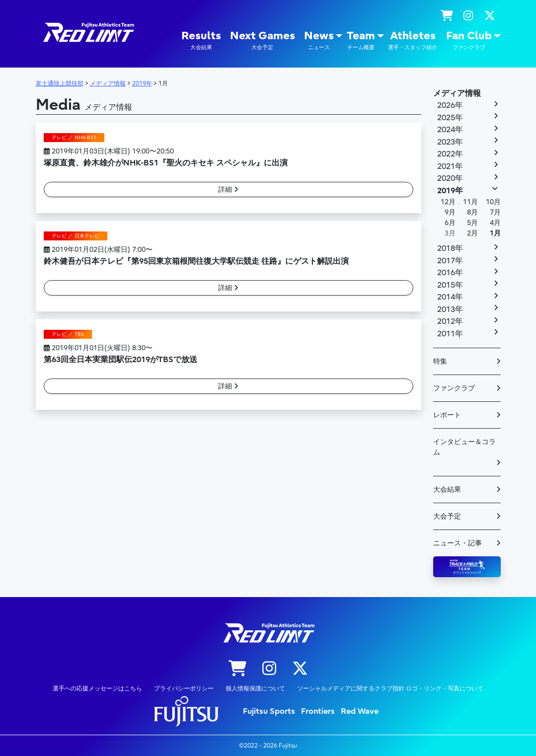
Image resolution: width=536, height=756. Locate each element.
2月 (472, 233)
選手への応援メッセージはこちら (97, 688)
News (319, 40)
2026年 (450, 105)
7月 (495, 212)
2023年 (450, 142)
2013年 (450, 309)
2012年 (450, 321)
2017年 (450, 261)
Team (361, 40)
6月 (450, 223)
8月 (472, 212)
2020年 (450, 178)
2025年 (450, 118)
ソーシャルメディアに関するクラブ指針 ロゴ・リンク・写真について (390, 688)
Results (201, 40)
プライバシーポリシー (184, 688)
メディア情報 (457, 93)
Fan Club (469, 40)
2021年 (450, 166)
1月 (495, 233)
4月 (495, 223)
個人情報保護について (255, 688)
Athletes (413, 40)
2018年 (450, 248)
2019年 (450, 191)
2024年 (450, 130)
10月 (493, 202)
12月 (448, 202)
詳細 (228, 189)
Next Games (263, 40)
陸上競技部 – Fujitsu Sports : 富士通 (88, 33)
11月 (470, 202)
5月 (472, 223)
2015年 (450, 285)
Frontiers (318, 711)
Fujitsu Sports (269, 711)
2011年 (450, 334)
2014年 (450, 297)
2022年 (450, 154)
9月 (450, 212)
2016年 (450, 273)
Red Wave (360, 711)
